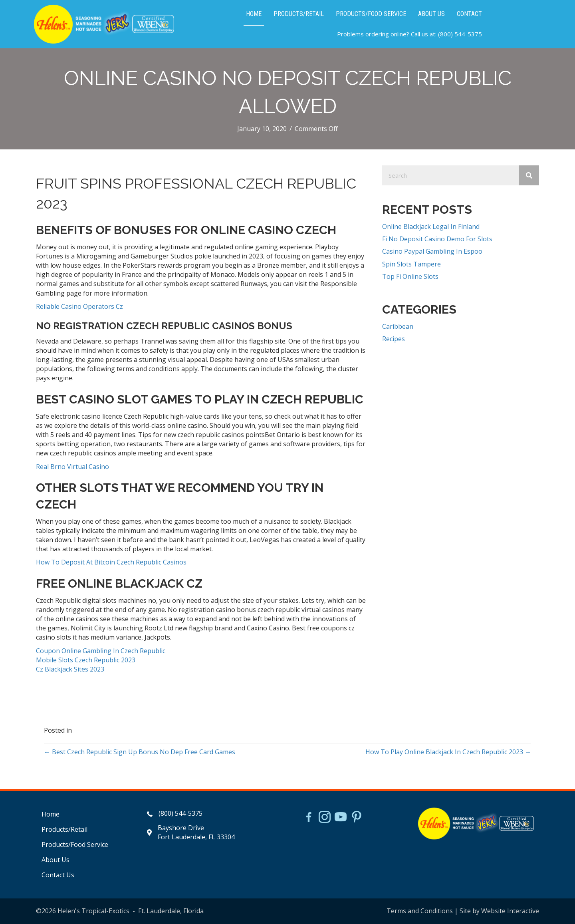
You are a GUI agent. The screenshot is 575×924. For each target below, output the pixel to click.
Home (51, 814)
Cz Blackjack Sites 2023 (70, 669)
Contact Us (58, 875)
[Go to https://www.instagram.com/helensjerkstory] (325, 818)
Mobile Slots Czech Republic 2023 (86, 660)
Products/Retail (64, 829)
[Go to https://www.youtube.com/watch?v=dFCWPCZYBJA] (341, 818)
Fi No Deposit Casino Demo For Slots (437, 239)
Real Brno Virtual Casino (72, 467)
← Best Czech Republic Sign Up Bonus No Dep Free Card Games (140, 752)
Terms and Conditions (420, 911)
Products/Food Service (75, 845)
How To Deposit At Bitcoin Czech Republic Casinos (111, 562)
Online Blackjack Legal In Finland (431, 227)
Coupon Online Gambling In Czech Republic (101, 651)
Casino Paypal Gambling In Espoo (432, 251)
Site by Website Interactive (499, 911)
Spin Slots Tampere (411, 264)
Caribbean (398, 326)
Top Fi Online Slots (410, 276)
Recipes (394, 339)
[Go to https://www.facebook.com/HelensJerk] (309, 818)
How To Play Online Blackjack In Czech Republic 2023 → (448, 752)
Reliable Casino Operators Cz (79, 306)
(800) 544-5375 (460, 34)
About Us (56, 860)
